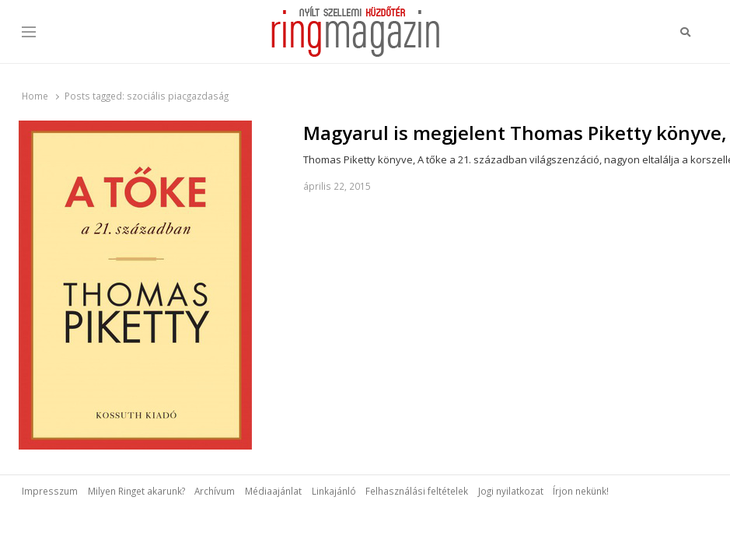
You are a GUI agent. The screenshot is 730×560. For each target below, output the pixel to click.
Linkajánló (334, 491)
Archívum (215, 491)
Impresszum (50, 491)
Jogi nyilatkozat (511, 491)
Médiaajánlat (273, 491)
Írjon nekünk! (581, 491)
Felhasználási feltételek (417, 491)
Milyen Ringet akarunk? (136, 491)
